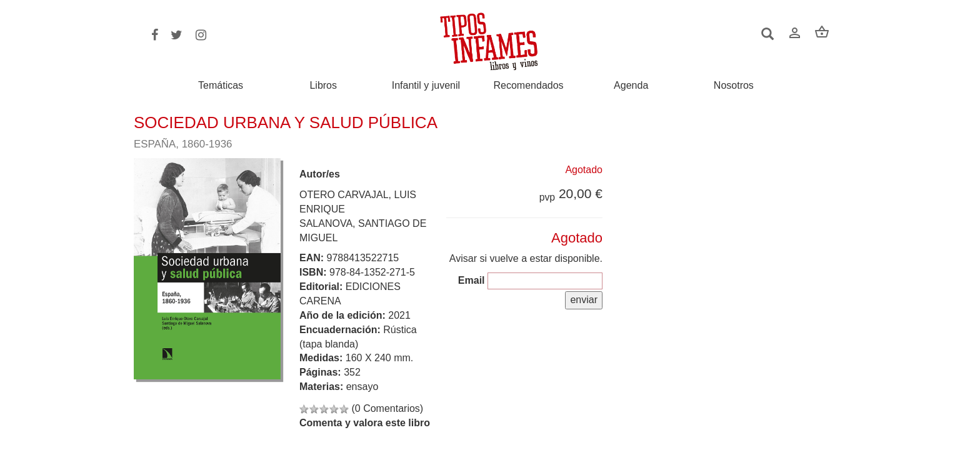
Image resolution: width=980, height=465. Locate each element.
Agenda (631, 86)
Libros (323, 86)
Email (472, 280)
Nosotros (734, 86)
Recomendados (529, 86)
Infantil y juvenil (426, 86)
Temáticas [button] (221, 85)
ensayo (362, 387)
